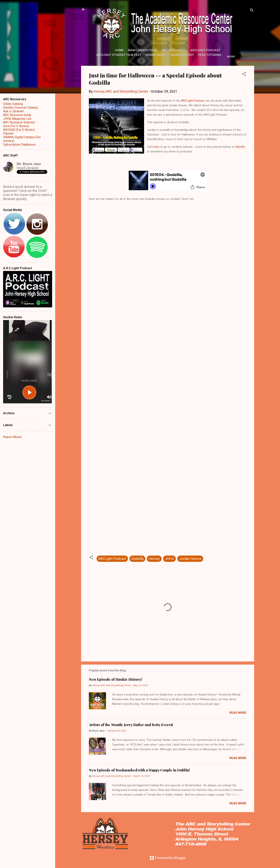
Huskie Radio (156, 55)
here (157, 147)
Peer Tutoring (210, 55)
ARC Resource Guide (17, 115)
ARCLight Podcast (205, 50)
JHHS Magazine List (17, 119)
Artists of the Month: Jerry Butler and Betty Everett (131, 725)
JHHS (169, 559)
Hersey (154, 559)
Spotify (240, 147)
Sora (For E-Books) (16, 126)
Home (119, 50)
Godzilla (137, 559)
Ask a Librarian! (14, 111)
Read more (238, 713)
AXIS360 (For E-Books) (19, 130)
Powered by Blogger (168, 858)
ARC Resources (174, 50)
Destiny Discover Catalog (20, 108)
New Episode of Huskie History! (115, 679)
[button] (244, 75)
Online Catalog (13, 104)
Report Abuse (12, 437)
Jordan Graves (190, 559)
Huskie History (182, 55)
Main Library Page (143, 50)
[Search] (252, 11)
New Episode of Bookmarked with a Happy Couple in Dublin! (139, 770)
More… (232, 57)
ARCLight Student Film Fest (119, 55)
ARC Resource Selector (19, 122)
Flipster (8, 133)
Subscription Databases (19, 145)
